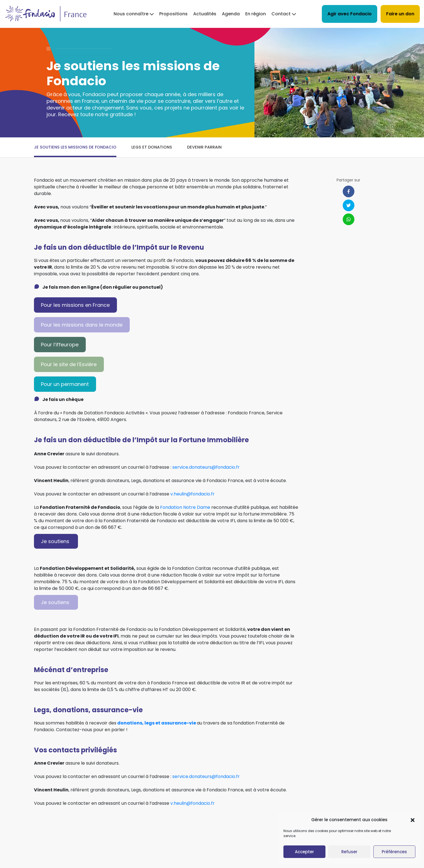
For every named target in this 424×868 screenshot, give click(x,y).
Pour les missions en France (75, 305)
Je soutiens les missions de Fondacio (75, 147)
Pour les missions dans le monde (82, 325)
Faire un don (400, 14)
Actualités (205, 14)
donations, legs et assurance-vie (157, 723)
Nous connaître (131, 14)
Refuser (349, 852)
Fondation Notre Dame (185, 507)
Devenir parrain (204, 147)
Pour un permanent (65, 384)
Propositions (173, 14)
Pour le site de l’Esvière (69, 364)
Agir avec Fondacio (350, 14)
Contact (281, 14)
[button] (413, 820)
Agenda (231, 14)
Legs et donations (152, 147)
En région (256, 14)
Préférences (394, 852)
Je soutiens (56, 541)
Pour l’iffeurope (60, 345)
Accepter (304, 852)
